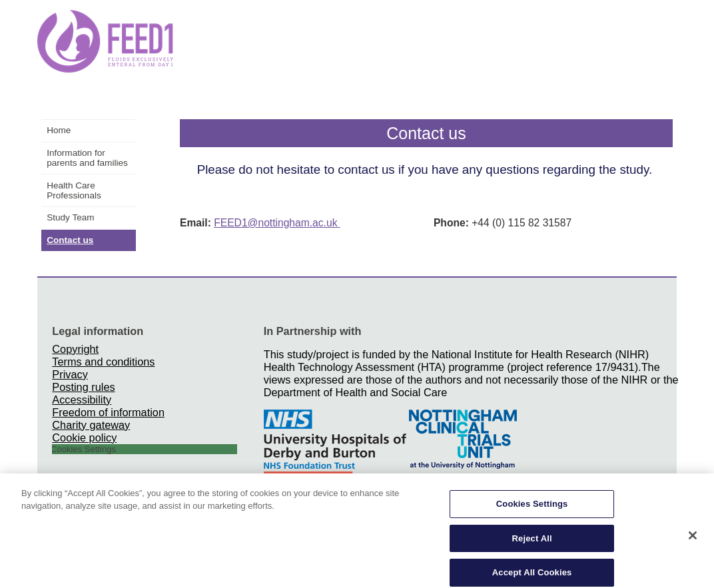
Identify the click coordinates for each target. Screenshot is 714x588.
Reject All (532, 542)
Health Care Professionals (74, 190)
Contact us (70, 240)
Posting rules (83, 387)
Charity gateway (91, 425)
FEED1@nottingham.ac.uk (277, 223)
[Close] (693, 540)
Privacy (70, 374)
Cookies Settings (532, 508)
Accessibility (82, 400)
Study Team (71, 217)
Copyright (75, 349)
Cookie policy (84, 438)
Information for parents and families (87, 158)
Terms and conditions (103, 362)
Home (59, 130)
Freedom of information (108, 412)
